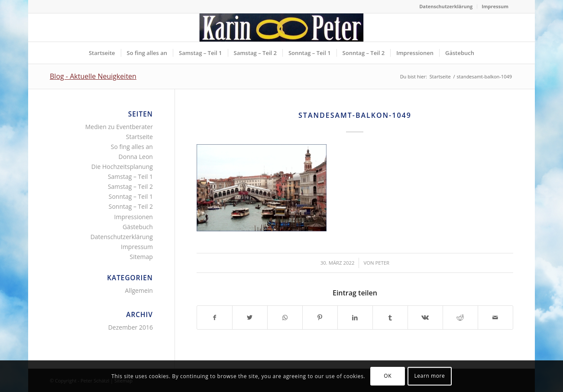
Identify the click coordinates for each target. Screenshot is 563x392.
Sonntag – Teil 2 (131, 206)
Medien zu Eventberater (119, 127)
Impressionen (134, 217)
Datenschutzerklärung (446, 6)
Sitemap (141, 257)
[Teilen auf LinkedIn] (355, 317)
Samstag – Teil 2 (130, 186)
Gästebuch (138, 227)
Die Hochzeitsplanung (122, 167)
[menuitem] (446, 6)
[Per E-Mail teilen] (495, 317)
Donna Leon (136, 157)
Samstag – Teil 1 (130, 177)
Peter (382, 263)
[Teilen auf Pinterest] (320, 317)
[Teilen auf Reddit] (460, 317)
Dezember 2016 (131, 327)
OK (388, 376)
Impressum (495, 6)
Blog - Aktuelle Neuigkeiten (93, 76)
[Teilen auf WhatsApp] (285, 317)
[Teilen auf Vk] (425, 317)
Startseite (139, 137)
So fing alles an (132, 147)
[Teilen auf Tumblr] (390, 317)
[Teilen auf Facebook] (215, 317)
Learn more (429, 376)
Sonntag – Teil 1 (131, 196)
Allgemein (139, 290)
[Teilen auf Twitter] (250, 317)
